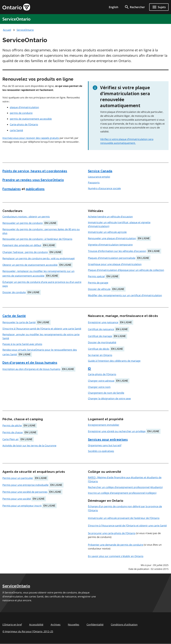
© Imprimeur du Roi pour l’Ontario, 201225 (28, 631)
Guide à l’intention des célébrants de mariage (114, 361)
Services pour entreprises (108, 440)
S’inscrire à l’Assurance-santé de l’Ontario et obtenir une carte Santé (42, 329)
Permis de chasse (13, 432)
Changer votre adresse (101, 381)
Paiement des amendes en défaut (22, 245)
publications (35, 189)
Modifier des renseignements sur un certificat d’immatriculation (125, 295)
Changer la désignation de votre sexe (109, 398)
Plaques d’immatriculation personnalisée (112, 258)
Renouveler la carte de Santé (19, 322)
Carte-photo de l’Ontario (24, 124)
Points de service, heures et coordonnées (35, 171)
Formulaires (12, 189)
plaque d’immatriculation (24, 107)
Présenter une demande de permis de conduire (116, 545)
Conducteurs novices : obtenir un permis (26, 217)
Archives (56, 625)
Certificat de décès (99, 349)
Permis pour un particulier (18, 478)
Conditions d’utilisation (124, 625)
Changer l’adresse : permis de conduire (25, 252)
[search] (135, 7)
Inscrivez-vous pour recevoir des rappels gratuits (31, 138)
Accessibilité (36, 625)
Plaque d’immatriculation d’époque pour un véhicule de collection (126, 270)
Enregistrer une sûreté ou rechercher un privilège (117, 431)
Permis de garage (98, 283)
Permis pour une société (17, 499)
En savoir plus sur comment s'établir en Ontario (116, 556)
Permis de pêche (12, 425)
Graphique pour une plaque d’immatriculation (115, 264)
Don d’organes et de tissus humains (30, 363)
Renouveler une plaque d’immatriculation (112, 238)
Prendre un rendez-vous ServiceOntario (33, 180)
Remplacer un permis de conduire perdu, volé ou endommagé (39, 258)
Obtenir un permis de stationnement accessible (30, 265)
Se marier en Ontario (100, 355)
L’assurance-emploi (99, 177)
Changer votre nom (99, 387)
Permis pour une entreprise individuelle (25, 485)
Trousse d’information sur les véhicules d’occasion (117, 251)
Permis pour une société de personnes (25, 492)
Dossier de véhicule (99, 289)
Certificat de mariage (100, 336)
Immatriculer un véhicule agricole (107, 232)
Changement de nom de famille (106, 393)
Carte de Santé (14, 316)
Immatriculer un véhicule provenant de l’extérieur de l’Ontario (124, 518)
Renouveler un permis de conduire (23, 223)
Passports (94, 183)
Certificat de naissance (101, 329)
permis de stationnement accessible (31, 119)
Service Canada (100, 171)
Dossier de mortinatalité (102, 342)
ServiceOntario (25, 30)
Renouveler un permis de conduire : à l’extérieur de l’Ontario (37, 239)
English (114, 7)
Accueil (7, 30)
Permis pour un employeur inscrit (22, 506)
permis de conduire (21, 113)
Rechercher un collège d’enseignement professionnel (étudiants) (125, 487)
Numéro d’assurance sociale (104, 188)
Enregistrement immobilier (104, 425)
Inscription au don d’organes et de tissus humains (31, 369)
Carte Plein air (11, 439)
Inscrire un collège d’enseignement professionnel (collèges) (122, 493)
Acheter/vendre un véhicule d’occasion (110, 217)
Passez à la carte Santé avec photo (22, 344)
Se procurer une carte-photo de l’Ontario (112, 533)
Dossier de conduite (14, 292)
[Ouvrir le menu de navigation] (159, 7)
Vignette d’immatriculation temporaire (110, 245)
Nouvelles (74, 625)
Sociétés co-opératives (101, 451)
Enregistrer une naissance (103, 322)
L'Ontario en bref (12, 625)
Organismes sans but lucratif (105, 445)
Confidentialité (95, 625)
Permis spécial (96, 276)
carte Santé (16, 130)
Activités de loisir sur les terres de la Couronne (29, 446)
